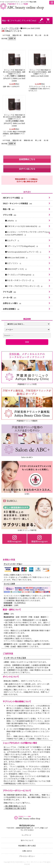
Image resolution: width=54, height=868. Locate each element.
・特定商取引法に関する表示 (15, 808)
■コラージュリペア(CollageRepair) (21, 246)
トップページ (26, 835)
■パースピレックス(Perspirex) (20, 275)
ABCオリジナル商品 (13, 198)
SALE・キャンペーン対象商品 (17, 203)
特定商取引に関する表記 (27, 846)
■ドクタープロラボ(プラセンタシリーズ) (24, 286)
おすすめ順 (6, 35)
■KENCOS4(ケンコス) (16, 269)
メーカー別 (10, 297)
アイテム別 (9, 292)
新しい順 (38, 35)
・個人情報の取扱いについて (15, 806)
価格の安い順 (17, 35)
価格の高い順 (28, 35)
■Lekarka (11, 220)
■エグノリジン (13, 263)
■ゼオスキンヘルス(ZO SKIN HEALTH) (23, 226)
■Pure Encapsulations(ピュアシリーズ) (23, 252)
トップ (4, 28)
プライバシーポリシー (27, 856)
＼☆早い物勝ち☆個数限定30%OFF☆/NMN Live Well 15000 (14, 78)
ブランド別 (14, 28)
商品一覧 (9, 209)
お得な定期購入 (11, 309)
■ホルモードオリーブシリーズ (19, 280)
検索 (27, 342)
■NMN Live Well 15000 (16, 257)
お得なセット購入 (12, 303)
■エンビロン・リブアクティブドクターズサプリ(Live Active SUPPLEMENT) (27, 233)
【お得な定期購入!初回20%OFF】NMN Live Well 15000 (14, 123)
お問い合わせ (27, 851)
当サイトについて (27, 840)
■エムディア (12, 240)
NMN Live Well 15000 (40, 76)
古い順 (46, 35)
